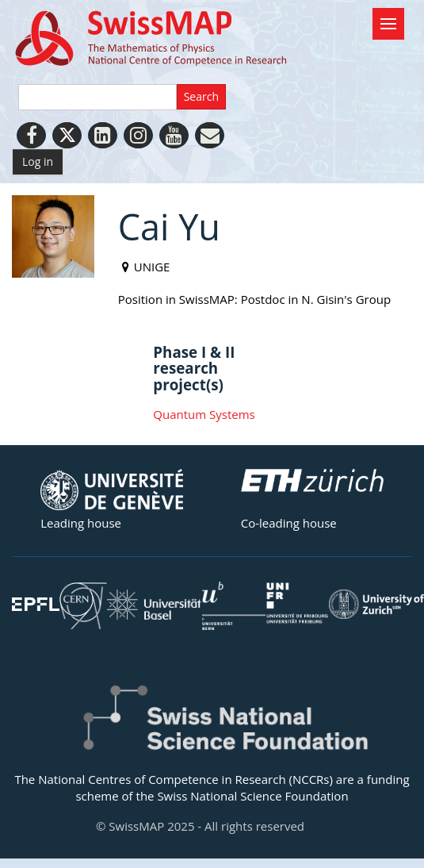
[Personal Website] (210, 135)
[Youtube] (174, 135)
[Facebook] (31, 135)
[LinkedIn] (103, 135)
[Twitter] (67, 135)
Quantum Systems (204, 414)
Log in (38, 161)
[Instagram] (138, 135)
